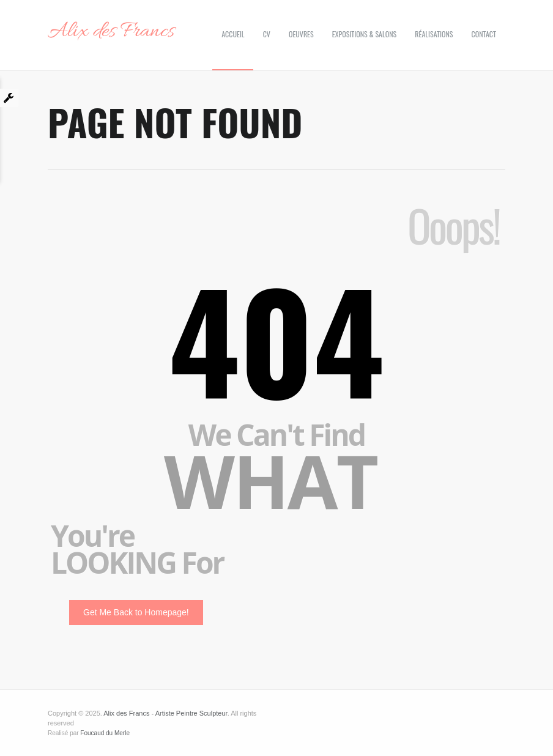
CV (267, 34)
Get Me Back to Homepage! (136, 612)
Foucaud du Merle (105, 733)
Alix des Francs (111, 32)
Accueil (233, 34)
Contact (484, 34)
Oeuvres (301, 34)
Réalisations (434, 34)
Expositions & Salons (364, 34)
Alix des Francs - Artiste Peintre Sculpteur (165, 713)
